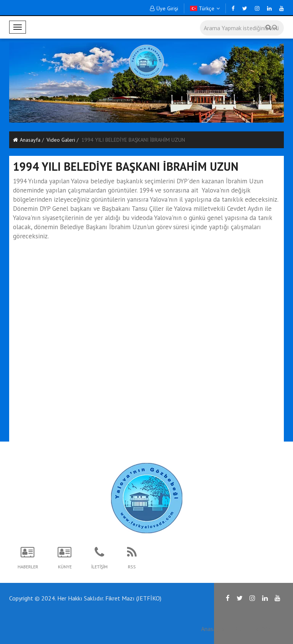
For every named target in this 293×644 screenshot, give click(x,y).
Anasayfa (27, 140)
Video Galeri (61, 140)
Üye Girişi (164, 8)
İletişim (263, 629)
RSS (239, 629)
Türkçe (205, 8)
